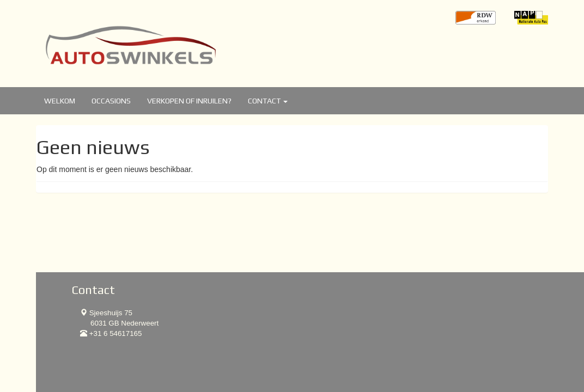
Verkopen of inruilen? (189, 101)
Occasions (111, 101)
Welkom (60, 101)
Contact (268, 101)
